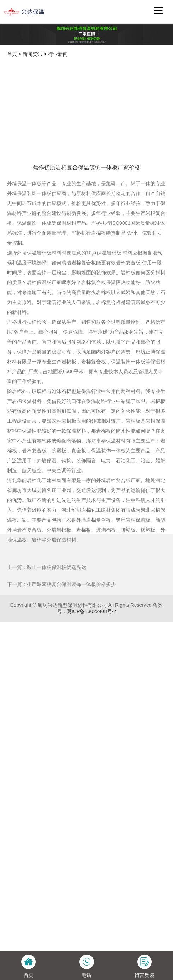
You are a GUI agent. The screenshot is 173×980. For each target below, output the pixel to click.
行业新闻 (58, 54)
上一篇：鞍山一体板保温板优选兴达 (47, 620)
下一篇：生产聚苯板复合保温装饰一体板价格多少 (61, 637)
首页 (12, 54)
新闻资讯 (32, 54)
